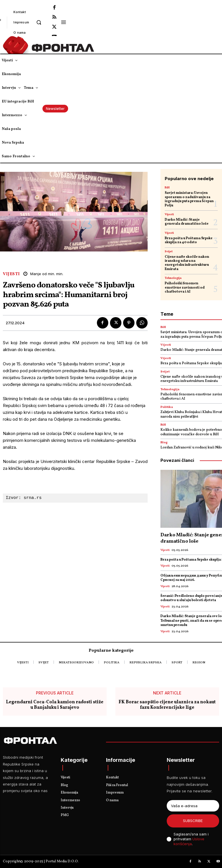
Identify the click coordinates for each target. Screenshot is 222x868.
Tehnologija (173, 278)
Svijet (169, 251)
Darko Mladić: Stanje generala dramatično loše (187, 222)
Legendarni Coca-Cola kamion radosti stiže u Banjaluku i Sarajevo (55, 705)
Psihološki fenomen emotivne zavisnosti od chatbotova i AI (185, 288)
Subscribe (193, 821)
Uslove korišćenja (189, 841)
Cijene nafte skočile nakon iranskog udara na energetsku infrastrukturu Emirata (187, 263)
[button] (39, 22)
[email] (193, 806)
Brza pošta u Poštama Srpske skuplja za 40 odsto (189, 240)
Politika (167, 407)
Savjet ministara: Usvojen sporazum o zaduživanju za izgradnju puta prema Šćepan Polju (189, 199)
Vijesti (11, 274)
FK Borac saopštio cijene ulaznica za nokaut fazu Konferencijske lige (167, 705)
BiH (167, 188)
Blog (164, 443)
